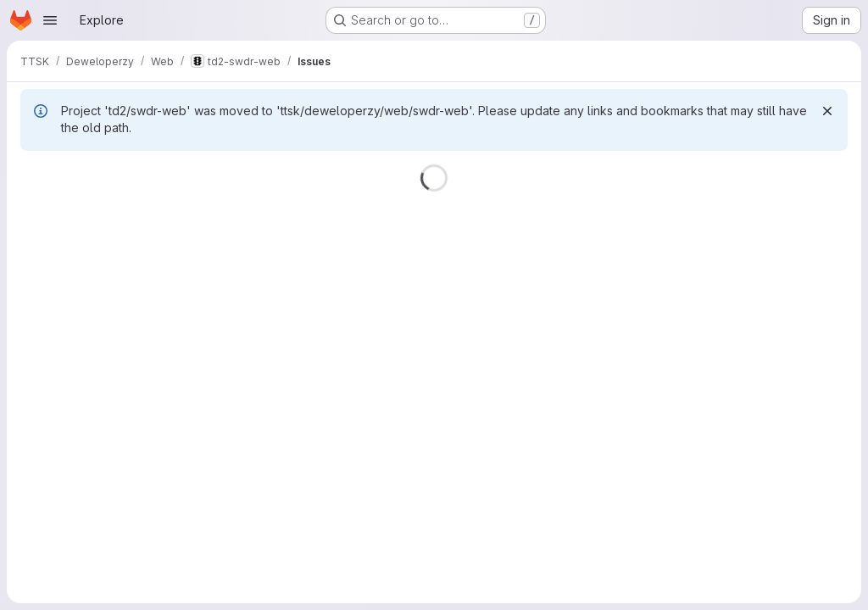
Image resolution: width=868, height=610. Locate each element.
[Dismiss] (827, 111)
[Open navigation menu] (50, 20)
